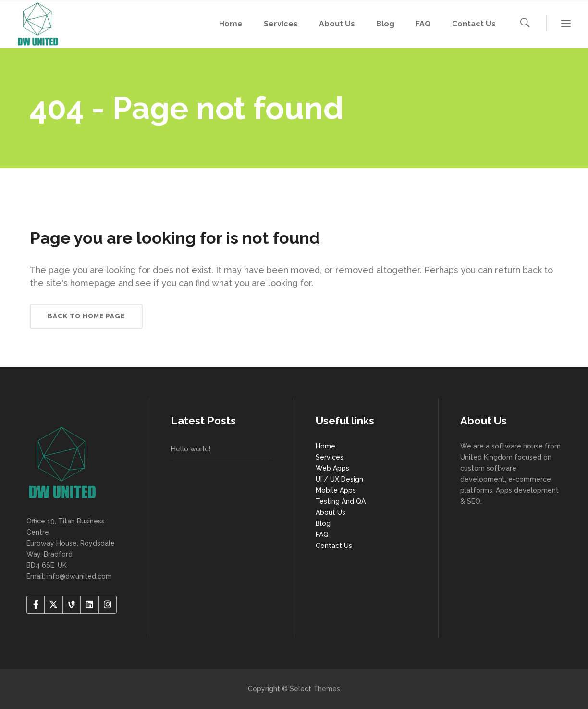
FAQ (322, 535)
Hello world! (191, 449)
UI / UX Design (339, 479)
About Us (331, 512)
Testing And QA (341, 501)
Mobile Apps (336, 490)
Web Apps (332, 468)
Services (330, 457)
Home (325, 446)
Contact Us (334, 546)
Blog (323, 523)
